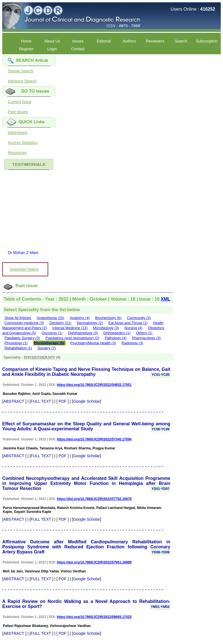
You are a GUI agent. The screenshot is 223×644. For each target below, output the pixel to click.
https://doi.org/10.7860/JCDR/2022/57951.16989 (94, 562)
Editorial (104, 41)
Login (52, 49)
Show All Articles (18, 318)
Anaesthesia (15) (50, 318)
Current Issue (20, 102)
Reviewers (155, 41)
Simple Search (21, 71)
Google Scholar (86, 401)
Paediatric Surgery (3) (22, 338)
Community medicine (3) (24, 323)
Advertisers (18, 133)
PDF (62, 401)
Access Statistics (23, 143)
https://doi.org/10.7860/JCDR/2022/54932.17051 (94, 385)
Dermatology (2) (90, 323)
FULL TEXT (41, 401)
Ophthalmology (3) (83, 333)
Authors (129, 41)
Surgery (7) (47, 348)
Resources (17, 153)
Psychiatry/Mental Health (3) (93, 343)
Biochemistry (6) (108, 318)
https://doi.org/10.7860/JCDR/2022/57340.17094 (94, 439)
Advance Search (22, 81)
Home (26, 41)
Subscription (207, 41)
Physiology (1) (16, 343)
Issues (78, 41)
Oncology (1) (52, 333)
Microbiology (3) (106, 328)
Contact (78, 49)
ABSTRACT (14, 401)
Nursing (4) (133, 328)
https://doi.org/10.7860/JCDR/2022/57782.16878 (94, 499)
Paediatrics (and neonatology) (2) (72, 338)
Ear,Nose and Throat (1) (128, 323)
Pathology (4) (116, 338)
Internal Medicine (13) (70, 328)
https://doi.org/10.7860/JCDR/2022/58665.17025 (94, 617)
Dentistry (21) (61, 323)
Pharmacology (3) (146, 338)
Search (181, 41)
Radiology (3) (132, 343)
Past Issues (18, 112)
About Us (52, 41)
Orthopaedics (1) (117, 333)
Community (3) (139, 318)
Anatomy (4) (80, 318)
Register (26, 49)
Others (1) (144, 333)
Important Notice (24, 269)
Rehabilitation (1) (18, 348)
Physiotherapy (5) (49, 343)
